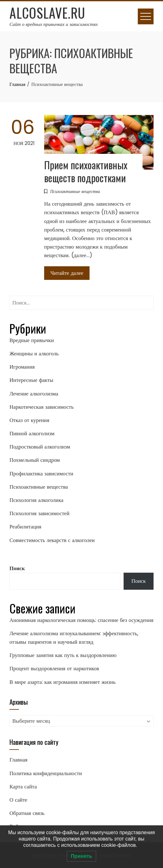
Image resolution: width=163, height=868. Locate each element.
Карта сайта (23, 787)
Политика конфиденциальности (46, 773)
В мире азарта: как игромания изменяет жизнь (62, 682)
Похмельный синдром (35, 460)
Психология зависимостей (39, 513)
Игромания (22, 367)
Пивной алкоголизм (32, 433)
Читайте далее (67, 273)
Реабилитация (25, 527)
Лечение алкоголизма (34, 394)
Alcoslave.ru (47, 13)
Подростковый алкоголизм (40, 447)
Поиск (17, 568)
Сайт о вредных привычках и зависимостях (54, 24)
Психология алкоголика (36, 500)
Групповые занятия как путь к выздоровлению (63, 655)
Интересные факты (31, 380)
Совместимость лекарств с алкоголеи (52, 540)
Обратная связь (27, 813)
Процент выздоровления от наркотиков (54, 668)
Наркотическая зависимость (41, 407)
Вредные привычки (32, 340)
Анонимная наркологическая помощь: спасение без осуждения (81, 620)
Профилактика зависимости (41, 473)
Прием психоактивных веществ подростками (86, 171)
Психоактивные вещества (75, 191)
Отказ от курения (29, 420)
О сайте (18, 800)
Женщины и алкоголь (34, 353)
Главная (18, 760)
